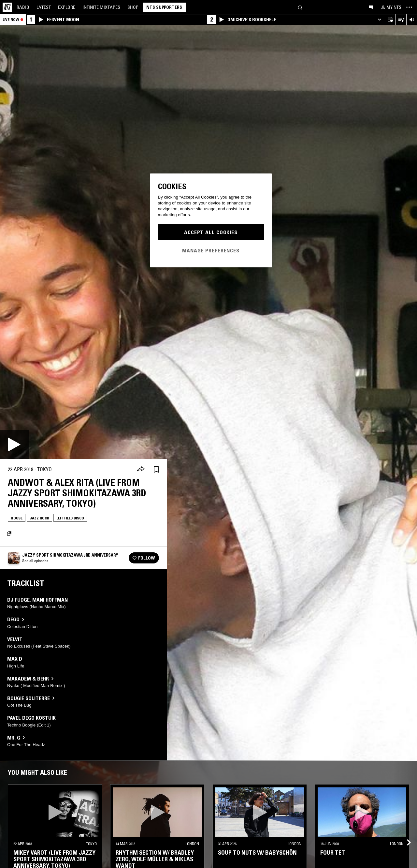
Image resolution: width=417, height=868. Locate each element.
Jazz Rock (39, 518)
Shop (133, 7)
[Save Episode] (156, 469)
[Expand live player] (379, 20)
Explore (67, 7)
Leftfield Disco (70, 518)
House (17, 518)
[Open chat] (371, 7)
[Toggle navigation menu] (409, 7)
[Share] (141, 470)
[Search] (300, 7)
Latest (44, 7)
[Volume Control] (412, 20)
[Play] (14, 444)
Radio (23, 7)
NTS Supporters (164, 7)
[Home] (7, 7)
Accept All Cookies (211, 232)
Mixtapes (101, 7)
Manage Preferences (211, 250)
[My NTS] (391, 7)
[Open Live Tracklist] (401, 20)
